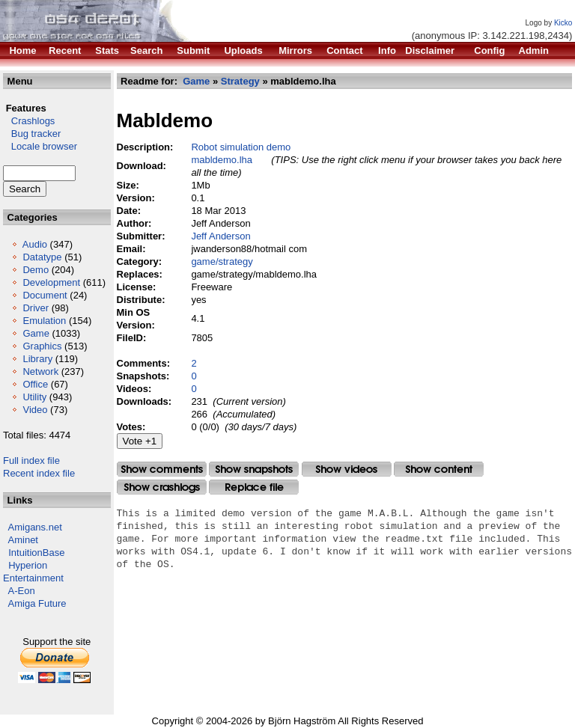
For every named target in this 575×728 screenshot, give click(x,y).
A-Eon (22, 591)
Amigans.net (35, 527)
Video (35, 410)
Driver (36, 308)
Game (36, 333)
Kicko (563, 23)
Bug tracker (32, 134)
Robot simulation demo (241, 147)
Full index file (31, 461)
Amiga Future (37, 603)
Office (35, 384)
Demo (36, 270)
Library (37, 359)
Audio (35, 244)
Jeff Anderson (220, 236)
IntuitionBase (36, 553)
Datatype (42, 257)
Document (45, 295)
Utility (34, 397)
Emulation (44, 321)
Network (40, 371)
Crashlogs (29, 121)
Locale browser (40, 146)
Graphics (42, 346)
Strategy (240, 81)
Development (51, 282)
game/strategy (222, 261)
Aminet (23, 540)
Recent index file (39, 473)
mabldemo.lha (222, 160)
